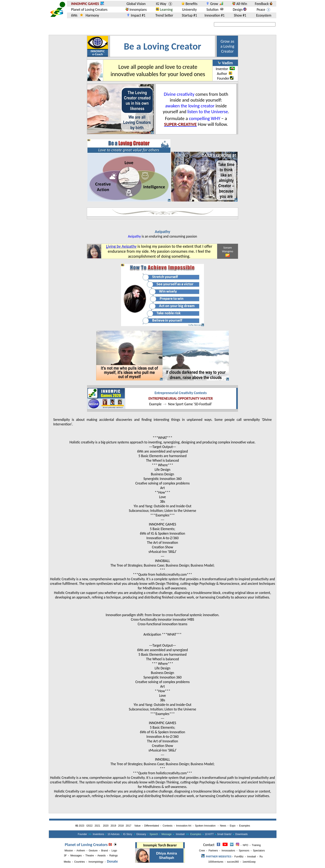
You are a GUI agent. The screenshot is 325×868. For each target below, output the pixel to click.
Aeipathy (162, 232)
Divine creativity (179, 94)
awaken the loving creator (190, 106)
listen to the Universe (208, 112)
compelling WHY (204, 118)
